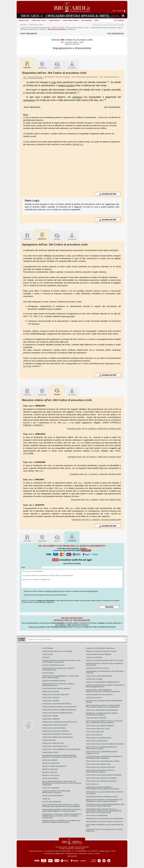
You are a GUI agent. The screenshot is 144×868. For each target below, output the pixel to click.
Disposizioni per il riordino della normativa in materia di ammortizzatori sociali (61, 821)
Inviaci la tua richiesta (37, 627)
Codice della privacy (51, 698)
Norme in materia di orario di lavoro (101, 651)
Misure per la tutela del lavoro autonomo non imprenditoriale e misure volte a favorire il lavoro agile (62, 816)
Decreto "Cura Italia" (51, 775)
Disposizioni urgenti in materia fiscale (102, 797)
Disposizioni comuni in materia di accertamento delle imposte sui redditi (103, 788)
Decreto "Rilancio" (50, 772)
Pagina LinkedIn (109, 860)
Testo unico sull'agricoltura (98, 764)
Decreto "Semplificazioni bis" (54, 766)
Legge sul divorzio (50, 778)
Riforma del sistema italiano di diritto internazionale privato (102, 714)
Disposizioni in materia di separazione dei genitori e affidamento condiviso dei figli (60, 756)
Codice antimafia (49, 740)
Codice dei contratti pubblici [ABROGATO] (59, 710)
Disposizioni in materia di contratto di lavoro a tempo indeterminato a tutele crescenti (62, 810)
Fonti (29, 28)
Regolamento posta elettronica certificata (104, 822)
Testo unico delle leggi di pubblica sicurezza (105, 744)
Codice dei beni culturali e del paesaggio (59, 707)
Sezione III (53, 29)
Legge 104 (46, 799)
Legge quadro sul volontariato (99, 695)
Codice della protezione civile (55, 746)
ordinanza (77, 97)
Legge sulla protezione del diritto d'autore (105, 660)
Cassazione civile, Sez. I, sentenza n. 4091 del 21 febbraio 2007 (96, 499)
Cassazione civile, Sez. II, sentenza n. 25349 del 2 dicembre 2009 (95, 474)
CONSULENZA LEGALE (114, 25)
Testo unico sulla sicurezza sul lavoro (103, 761)
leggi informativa (93, 591)
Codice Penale (54, 21)
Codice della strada (51, 692)
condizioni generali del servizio (55, 591)
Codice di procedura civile (41, 28)
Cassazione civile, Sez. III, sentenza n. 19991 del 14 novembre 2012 (94, 457)
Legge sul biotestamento (53, 796)
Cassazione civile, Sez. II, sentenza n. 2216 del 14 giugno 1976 (96, 520)
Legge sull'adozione (51, 788)
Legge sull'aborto (50, 760)
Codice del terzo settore (53, 743)
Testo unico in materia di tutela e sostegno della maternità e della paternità (104, 722)
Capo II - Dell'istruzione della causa (109, 77)
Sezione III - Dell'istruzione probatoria (33, 78)
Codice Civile (24, 21)
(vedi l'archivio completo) (72, 563)
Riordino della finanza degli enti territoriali (105, 819)
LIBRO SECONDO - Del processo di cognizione (57, 77)
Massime (57, 65)
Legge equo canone (94, 679)
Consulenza (72, 65)
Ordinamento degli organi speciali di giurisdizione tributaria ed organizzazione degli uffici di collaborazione (104, 811)
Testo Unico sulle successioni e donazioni (104, 775)
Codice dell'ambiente (51, 719)
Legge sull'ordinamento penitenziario (102, 710)
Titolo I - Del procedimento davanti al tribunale (85, 77)
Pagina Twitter (104, 860)
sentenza (35, 324)
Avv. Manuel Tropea (79, 849)
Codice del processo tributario (56, 695)
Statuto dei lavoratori (52, 802)
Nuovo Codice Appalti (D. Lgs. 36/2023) (57, 651)
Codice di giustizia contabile (54, 728)
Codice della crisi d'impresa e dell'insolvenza (61, 749)
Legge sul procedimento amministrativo (103, 682)
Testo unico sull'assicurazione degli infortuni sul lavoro (101, 748)
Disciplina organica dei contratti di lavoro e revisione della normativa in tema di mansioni (61, 806)
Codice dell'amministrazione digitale (57, 737)
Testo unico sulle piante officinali (101, 767)
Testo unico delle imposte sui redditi (101, 778)
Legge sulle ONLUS (94, 698)
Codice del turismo (50, 716)
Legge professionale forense (99, 654)
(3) (105, 99)
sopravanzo (29, 100)
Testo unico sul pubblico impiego (100, 726)
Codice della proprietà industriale (57, 734)
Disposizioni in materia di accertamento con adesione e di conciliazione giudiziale (104, 801)
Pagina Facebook (99, 860)
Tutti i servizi (119, 21)
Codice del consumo (51, 701)
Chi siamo (91, 854)
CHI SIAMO (98, 25)
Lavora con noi (72, 856)
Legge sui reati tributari (96, 718)
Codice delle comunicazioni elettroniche (60, 722)
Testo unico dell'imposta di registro (101, 781)
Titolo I (100, 28)
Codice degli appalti (51, 752)
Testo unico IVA (92, 784)
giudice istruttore (66, 85)
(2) (78, 92)
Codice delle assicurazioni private (57, 704)
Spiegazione (42, 65)
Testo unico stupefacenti (97, 741)
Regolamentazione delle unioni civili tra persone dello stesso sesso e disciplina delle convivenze (62, 783)
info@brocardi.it (60, 854)
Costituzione (86, 21)
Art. (30, 34)
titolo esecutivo (68, 316)
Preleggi (46, 657)
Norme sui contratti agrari (97, 668)
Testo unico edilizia (94, 735)
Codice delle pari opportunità (55, 725)
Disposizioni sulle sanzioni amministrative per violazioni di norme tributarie (105, 805)
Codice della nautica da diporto (56, 731)
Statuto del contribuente (97, 816)
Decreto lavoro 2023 (51, 763)
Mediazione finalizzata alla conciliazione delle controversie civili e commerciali (103, 706)
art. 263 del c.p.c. (77, 144)
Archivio (97, 854)
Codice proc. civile (39, 21)
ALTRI (96, 21)
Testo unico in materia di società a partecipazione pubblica (100, 771)
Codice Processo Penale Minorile (56, 689)
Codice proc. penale (71, 21)
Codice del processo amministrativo (57, 713)
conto (53, 82)
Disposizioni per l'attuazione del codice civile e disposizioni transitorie (61, 661)
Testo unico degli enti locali (98, 729)
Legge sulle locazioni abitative (99, 676)
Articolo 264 (71, 29)
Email (23, 567)
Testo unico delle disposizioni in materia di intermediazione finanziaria (104, 757)
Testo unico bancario (95, 732)
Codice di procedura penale (54, 681)
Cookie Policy (83, 854)
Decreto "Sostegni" (50, 769)
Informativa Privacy (71, 854)
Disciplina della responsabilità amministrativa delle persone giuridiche (103, 691)
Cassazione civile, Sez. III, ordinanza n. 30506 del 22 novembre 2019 (94, 429)
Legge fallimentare (94, 657)
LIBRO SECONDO (67, 28)
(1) (108, 82)
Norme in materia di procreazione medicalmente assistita (56, 792)
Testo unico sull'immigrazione (99, 738)
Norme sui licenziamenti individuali (100, 648)
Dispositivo (27, 236)
